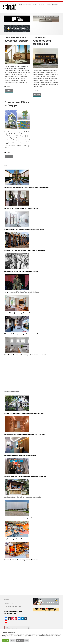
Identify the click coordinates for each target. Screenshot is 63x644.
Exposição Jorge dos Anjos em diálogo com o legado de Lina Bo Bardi (25, 250)
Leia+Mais (9, 91)
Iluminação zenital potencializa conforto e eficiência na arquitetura (24, 229)
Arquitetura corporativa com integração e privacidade (20, 455)
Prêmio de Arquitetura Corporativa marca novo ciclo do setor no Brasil (25, 476)
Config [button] (26, 640)
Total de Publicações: (11, 606)
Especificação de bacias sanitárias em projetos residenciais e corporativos (26, 355)
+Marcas (49, 5)
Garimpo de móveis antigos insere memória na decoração (21, 208)
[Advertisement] (15, 376)
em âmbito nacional (10, 614)
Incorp (8, 152)
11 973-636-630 (23, 9)
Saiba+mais (20, 640)
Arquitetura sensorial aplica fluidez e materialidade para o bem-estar (25, 434)
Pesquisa (31, 9)
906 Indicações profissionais (13, 612)
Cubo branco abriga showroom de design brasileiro (19, 518)
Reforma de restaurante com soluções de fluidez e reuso (21, 560)
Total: (6, 604)
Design (8, 87)
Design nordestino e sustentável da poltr (16, 39)
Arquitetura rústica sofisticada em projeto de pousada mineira (23, 497)
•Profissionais (27, 5)
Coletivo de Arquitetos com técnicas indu (42, 41)
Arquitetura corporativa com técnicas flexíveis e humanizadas (23, 539)
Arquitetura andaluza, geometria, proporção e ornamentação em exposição (26, 187)
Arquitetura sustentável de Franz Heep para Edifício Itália (21, 271)
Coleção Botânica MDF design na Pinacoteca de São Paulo (22, 292)
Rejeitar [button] (13, 640)
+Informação (42, 5)
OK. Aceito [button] (6, 640)
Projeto (37, 91)
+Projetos (35, 5)
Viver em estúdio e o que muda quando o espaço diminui (21, 334)
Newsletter (55, 5)
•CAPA (20, 5)
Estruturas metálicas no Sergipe (17, 104)
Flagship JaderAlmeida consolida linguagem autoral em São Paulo (24, 413)
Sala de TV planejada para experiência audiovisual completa (22, 313)
